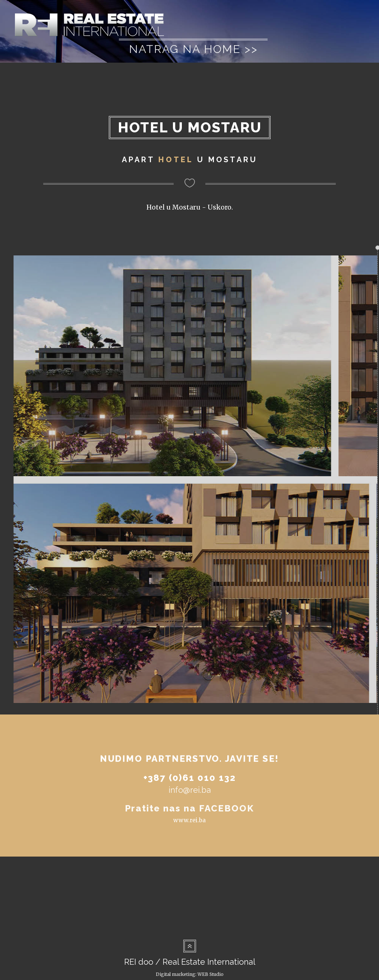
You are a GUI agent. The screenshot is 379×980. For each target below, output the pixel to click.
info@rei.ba (190, 790)
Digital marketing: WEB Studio (190, 974)
